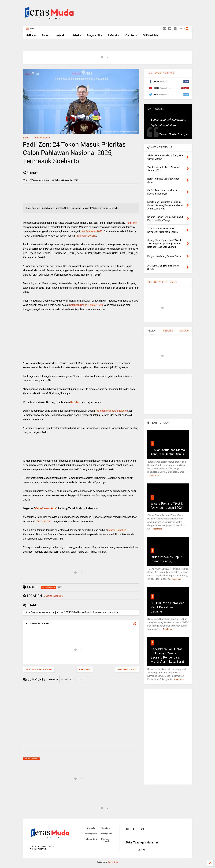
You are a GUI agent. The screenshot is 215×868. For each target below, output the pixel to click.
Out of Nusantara (46, 508)
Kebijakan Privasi (106, 840)
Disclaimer (106, 828)
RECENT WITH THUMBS (162, 282)
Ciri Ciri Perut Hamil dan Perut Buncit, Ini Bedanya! (167, 607)
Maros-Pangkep (117, 530)
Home (31, 35)
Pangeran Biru (94, 35)
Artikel (131, 35)
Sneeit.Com (113, 862)
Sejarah (62, 35)
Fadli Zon (132, 223)
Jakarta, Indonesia (53, 596)
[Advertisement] (134, 14)
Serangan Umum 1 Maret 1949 (86, 305)
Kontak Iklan (151, 35)
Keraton (75, 402)
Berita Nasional (42, 138)
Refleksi (114, 35)
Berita (46, 35)
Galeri (77, 35)
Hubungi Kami (91, 839)
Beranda (85, 670)
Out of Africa (43, 521)
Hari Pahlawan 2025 (91, 231)
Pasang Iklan (91, 834)
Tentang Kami (106, 834)
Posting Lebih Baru (39, 670)
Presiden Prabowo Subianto (111, 411)
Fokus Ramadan (31, 759)
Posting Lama (127, 670)
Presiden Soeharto (86, 236)
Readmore (154, 475)
